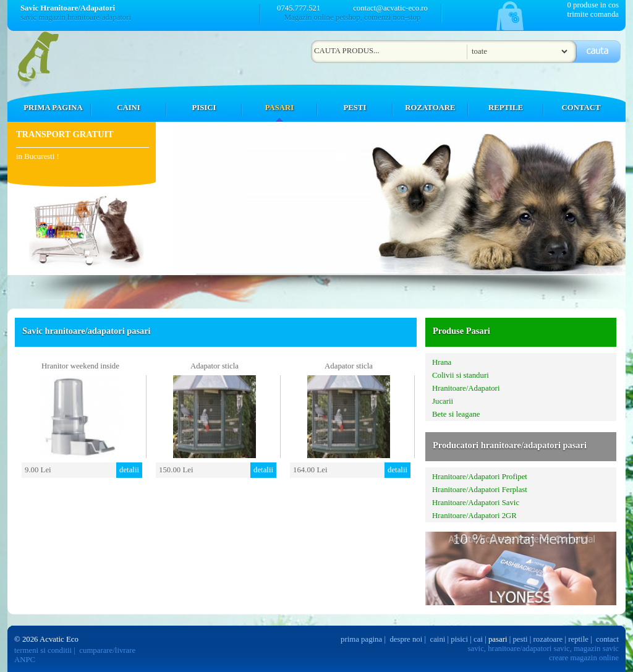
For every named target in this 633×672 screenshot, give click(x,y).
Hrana (442, 362)
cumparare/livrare (107, 650)
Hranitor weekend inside (80, 366)
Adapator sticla (215, 366)
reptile (578, 639)
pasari (498, 639)
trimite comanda (593, 14)
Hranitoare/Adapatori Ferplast (480, 490)
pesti (520, 639)
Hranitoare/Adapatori (466, 388)
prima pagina (361, 639)
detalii (129, 470)
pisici (459, 639)
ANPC (25, 660)
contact (607, 639)
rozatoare (548, 639)
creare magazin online (584, 658)
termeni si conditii (43, 650)
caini (438, 639)
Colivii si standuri (461, 375)
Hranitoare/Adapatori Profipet (480, 477)
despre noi (406, 639)
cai (478, 639)
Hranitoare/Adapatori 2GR (474, 516)
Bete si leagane (456, 414)
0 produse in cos (593, 5)
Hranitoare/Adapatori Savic (476, 503)
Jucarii (443, 401)
